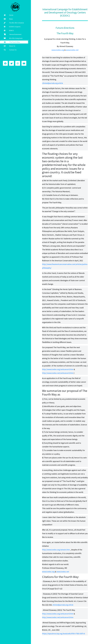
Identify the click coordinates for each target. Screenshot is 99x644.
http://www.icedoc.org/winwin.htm (56, 550)
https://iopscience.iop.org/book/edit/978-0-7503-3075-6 (63, 634)
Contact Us (10, 50)
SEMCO (9, 30)
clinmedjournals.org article (52, 83)
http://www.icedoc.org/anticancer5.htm (58, 369)
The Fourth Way (12, 42)
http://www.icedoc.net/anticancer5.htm (58, 373)
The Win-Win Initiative (14, 23)
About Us (10, 46)
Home (9, 15)
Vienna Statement (13, 34)
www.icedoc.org (58, 50)
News (8, 19)
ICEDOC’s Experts (12, 27)
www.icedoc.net (72, 50)
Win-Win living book (13, 38)
